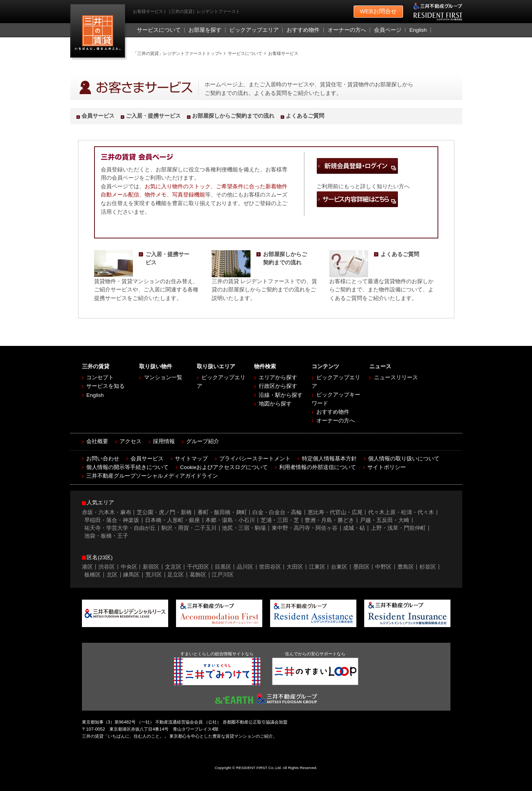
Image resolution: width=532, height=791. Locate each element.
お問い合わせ (103, 459)
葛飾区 (198, 575)
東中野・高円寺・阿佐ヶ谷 (305, 528)
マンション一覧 (163, 377)
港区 (87, 567)
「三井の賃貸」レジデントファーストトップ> (177, 53)
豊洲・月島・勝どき (329, 520)
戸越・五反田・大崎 (385, 520)
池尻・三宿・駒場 (244, 528)
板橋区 (93, 575)
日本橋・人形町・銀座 (172, 520)
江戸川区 (223, 575)
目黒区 (223, 567)
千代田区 (198, 567)
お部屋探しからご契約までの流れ (233, 116)
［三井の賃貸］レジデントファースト (99, 33)
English (418, 30)
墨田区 (361, 567)
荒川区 (154, 575)
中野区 (383, 567)
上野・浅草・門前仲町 (398, 528)
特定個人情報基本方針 (329, 459)
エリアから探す (278, 377)
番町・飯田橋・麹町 (222, 512)
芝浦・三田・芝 (280, 520)
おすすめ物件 (303, 30)
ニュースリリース (396, 377)
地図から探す (275, 404)
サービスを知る (105, 386)
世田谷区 (270, 567)
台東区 (339, 567)
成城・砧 (354, 528)
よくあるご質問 (305, 116)
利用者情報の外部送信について (318, 467)
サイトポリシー (387, 467)
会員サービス (98, 116)
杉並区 (428, 567)
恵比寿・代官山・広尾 (335, 512)
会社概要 (97, 441)
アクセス (131, 441)
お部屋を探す (205, 30)
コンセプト (100, 377)
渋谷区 (107, 567)
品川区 (245, 567)
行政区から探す (278, 386)
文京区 (173, 567)
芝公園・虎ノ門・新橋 (164, 512)
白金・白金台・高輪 (277, 512)
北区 (112, 575)
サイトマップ (191, 459)
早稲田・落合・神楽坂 (112, 520)
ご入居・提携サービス (153, 116)
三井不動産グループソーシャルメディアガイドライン (152, 476)
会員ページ (388, 30)
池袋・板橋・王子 (106, 536)
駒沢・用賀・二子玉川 (189, 528)
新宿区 (151, 567)
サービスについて (159, 30)
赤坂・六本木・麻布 (107, 512)
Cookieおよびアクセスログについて (224, 467)
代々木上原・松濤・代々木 (401, 512)
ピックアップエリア (254, 30)
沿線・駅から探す (281, 395)
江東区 (317, 567)
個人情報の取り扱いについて (404, 459)
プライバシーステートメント (255, 459)
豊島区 (406, 567)
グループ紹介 (203, 441)
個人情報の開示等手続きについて (127, 467)
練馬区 (131, 575)
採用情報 (164, 441)
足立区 (176, 575)
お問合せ (378, 12)
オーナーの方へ (347, 30)
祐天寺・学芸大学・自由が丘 (120, 528)
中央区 (129, 567)
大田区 (295, 567)
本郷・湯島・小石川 (230, 520)
